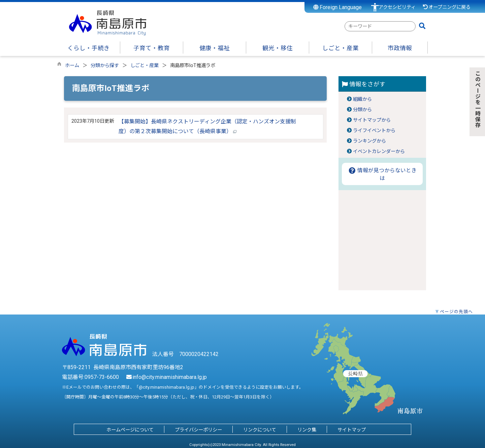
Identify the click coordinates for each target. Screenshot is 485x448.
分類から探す (105, 66)
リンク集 (307, 430)
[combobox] (380, 26)
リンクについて (260, 430)
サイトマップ (352, 430)
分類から (362, 110)
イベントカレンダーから (379, 152)
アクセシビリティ (397, 7)
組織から (362, 99)
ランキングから (369, 141)
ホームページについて (130, 430)
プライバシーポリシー (198, 430)
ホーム (72, 66)
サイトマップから (372, 120)
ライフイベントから (374, 131)
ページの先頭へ (456, 312)
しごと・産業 (144, 66)
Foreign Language (338, 7)
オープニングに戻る (446, 7)
